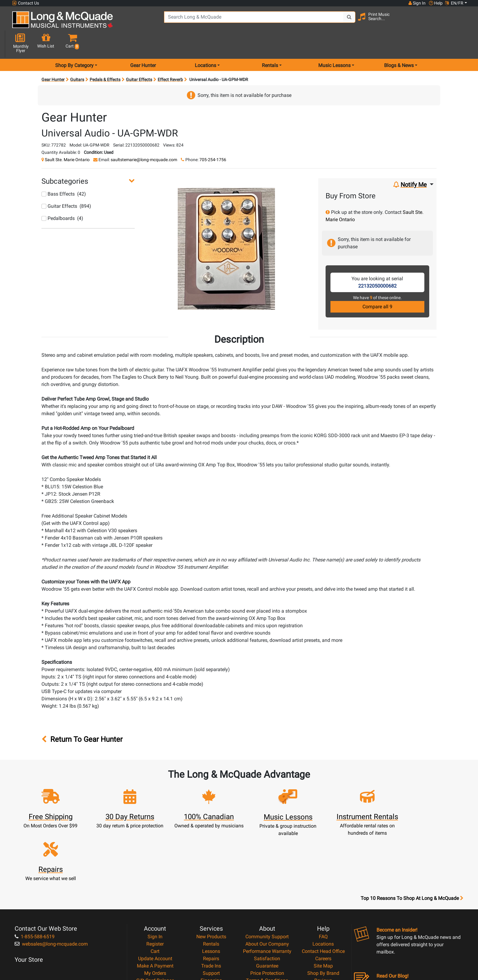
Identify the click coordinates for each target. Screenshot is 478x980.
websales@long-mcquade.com (51, 877)
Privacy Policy (267, 920)
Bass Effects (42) (64, 172)
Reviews (323, 913)
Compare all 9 (377, 285)
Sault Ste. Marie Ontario (67, 138)
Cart (155, 884)
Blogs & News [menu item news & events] (399, 44)
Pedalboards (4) (62, 197)
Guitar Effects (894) (66, 184)
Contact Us (26, 3)
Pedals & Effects (105, 58)
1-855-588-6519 (35, 869)
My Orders (155, 906)
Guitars (77, 58)
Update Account (155, 891)
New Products (211, 869)
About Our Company (267, 877)
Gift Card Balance (155, 913)
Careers (323, 891)
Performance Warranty (267, 884)
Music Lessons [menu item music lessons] (334, 44)
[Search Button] (346, 21)
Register (155, 877)
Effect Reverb (170, 58)
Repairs (211, 891)
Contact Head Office (323, 884)
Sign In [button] (417, 3)
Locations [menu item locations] (205, 44)
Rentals (211, 877)
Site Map (323, 899)
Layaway (211, 920)
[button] (461, 22)
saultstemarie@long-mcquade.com (144, 138)
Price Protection (267, 906)
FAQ (323, 869)
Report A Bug (323, 920)
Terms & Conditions (267, 913)
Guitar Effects (139, 58)
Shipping (211, 928)
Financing (211, 913)
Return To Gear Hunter (82, 718)
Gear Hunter (143, 44)
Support (211, 906)
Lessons (211, 884)
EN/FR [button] (454, 3)
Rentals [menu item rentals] (270, 44)
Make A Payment (155, 899)
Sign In (155, 869)
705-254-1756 (213, 138)
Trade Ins (211, 899)
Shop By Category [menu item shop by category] (74, 44)
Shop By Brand (323, 906)
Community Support (267, 869)
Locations (323, 877)
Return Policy (267, 928)
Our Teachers (267, 935)
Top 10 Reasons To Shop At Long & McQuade (412, 831)
